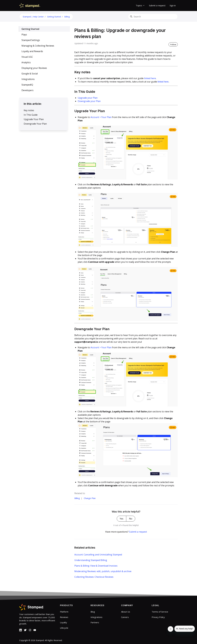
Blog (93, 612)
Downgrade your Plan (89, 101)
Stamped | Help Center (33, 17)
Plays (24, 35)
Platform (64, 612)
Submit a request (157, 5)
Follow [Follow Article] (173, 45)
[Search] (153, 17)
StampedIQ (27, 85)
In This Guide (31, 115)
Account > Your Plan (101, 117)
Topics (140, 5)
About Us (126, 612)
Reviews (64, 617)
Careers (125, 617)
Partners (95, 622)
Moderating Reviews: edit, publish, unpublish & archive (103, 571)
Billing (67, 17)
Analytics (26, 62)
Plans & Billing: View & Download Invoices (96, 566)
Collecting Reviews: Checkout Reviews (94, 577)
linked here (150, 78)
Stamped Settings (31, 40)
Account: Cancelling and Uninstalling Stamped (98, 555)
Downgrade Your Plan (35, 124)
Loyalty (63, 622)
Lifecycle (64, 628)
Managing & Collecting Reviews (38, 46)
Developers (27, 90)
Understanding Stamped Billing (91, 560)
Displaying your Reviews (34, 68)
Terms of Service (160, 612)
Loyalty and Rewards (32, 51)
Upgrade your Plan (88, 98)
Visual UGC (27, 57)
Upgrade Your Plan (34, 119)
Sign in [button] (173, 5)
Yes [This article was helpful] (122, 519)
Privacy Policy (158, 617)
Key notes (29, 110)
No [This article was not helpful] (131, 519)
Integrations (28, 79)
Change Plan (90, 498)
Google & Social (30, 74)
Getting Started (54, 17)
